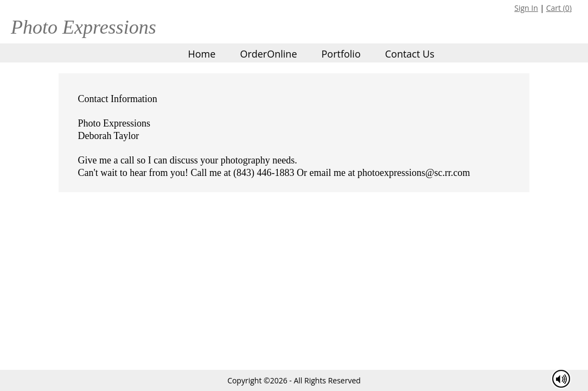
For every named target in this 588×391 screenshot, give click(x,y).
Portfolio (341, 54)
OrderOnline (268, 54)
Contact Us (410, 54)
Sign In (526, 8)
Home (202, 54)
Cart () (559, 8)
